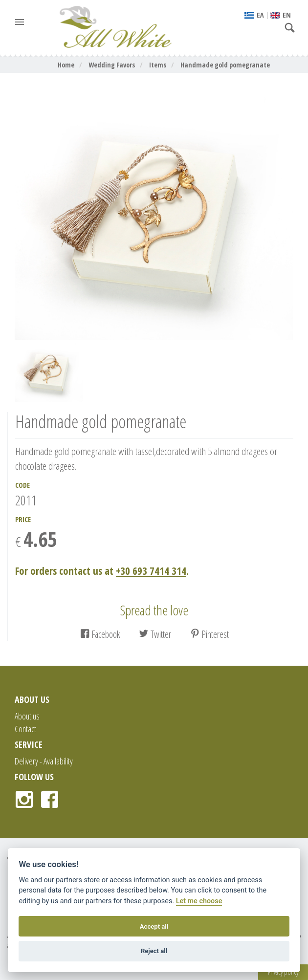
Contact (25, 729)
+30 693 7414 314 (151, 571)
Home (66, 65)
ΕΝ (281, 15)
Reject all (154, 951)
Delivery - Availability (44, 761)
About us (27, 716)
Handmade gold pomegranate (225, 65)
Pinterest (209, 634)
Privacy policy (283, 972)
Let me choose (199, 901)
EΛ (254, 15)
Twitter (155, 634)
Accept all (154, 926)
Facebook (100, 634)
